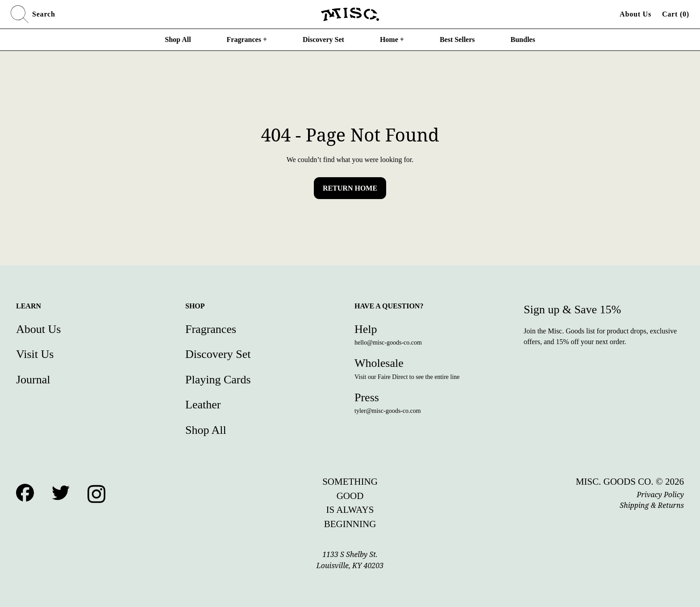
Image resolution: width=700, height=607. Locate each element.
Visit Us (35, 354)
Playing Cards (218, 380)
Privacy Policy (660, 495)
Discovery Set (323, 39)
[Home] (350, 14)
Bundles (523, 39)
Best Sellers (457, 39)
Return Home (350, 188)
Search (33, 14)
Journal (33, 380)
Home (392, 39)
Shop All (178, 39)
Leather (203, 405)
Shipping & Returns (652, 505)
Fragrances (247, 39)
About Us (635, 14)
